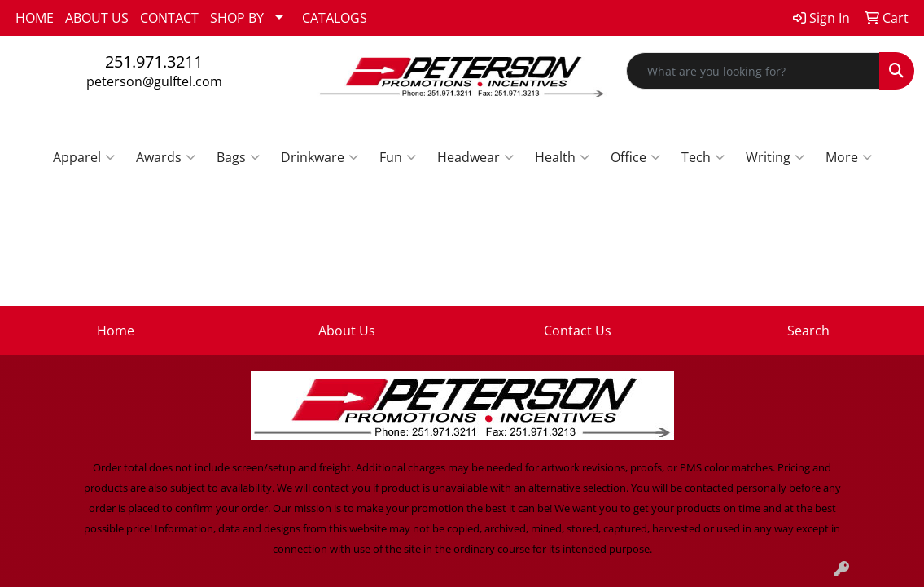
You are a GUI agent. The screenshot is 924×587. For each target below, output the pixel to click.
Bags (238, 157)
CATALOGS (335, 18)
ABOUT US (97, 18)
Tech (703, 157)
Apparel (84, 157)
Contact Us (578, 331)
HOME (35, 18)
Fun (398, 157)
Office (635, 157)
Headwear (475, 157)
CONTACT (169, 18)
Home (116, 331)
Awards (166, 157)
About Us (347, 331)
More (849, 157)
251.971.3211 (154, 61)
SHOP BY (237, 18)
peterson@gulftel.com (154, 81)
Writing (775, 157)
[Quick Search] (753, 71)
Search (808, 331)
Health (562, 157)
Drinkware (320, 157)
